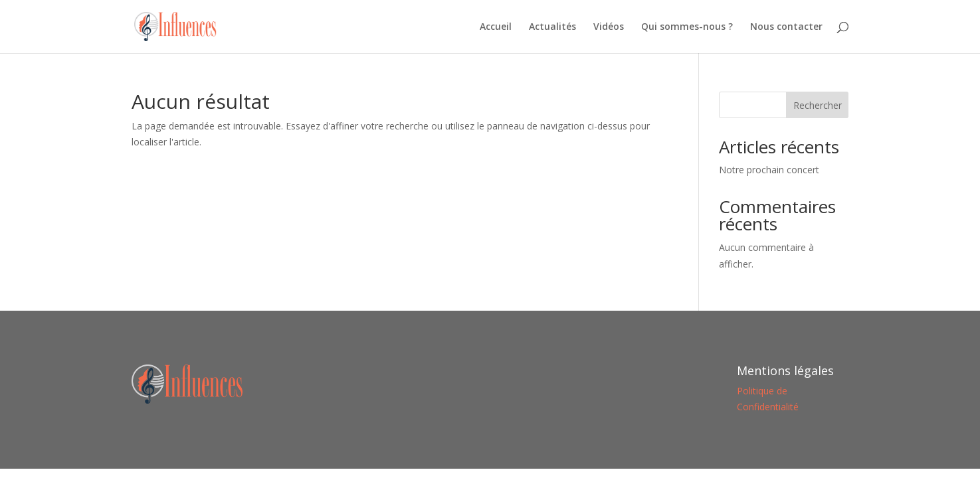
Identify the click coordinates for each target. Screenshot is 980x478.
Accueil (496, 27)
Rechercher (818, 105)
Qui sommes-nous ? (687, 27)
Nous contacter (786, 27)
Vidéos (609, 27)
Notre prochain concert (769, 170)
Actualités (552, 27)
